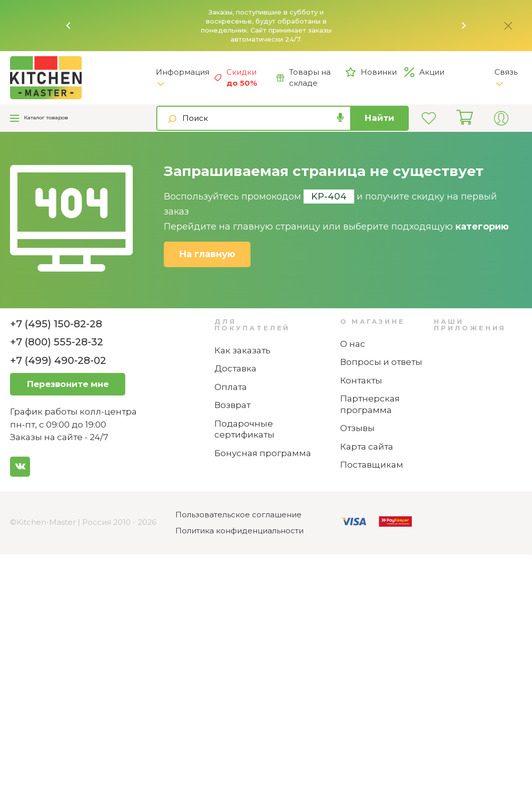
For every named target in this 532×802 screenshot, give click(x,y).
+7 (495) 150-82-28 (56, 324)
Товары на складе (304, 78)
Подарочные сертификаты (244, 429)
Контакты (361, 380)
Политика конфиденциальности (239, 531)
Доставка (235, 368)
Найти (379, 118)
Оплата (231, 387)
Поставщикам (372, 465)
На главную (207, 254)
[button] (69, 26)
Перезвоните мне (68, 384)
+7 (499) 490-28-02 (58, 360)
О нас (353, 344)
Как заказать (242, 350)
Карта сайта (367, 447)
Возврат (232, 405)
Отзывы (357, 428)
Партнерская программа (370, 404)
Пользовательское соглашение (238, 515)
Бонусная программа (263, 453)
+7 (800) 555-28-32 (57, 342)
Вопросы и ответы (381, 362)
